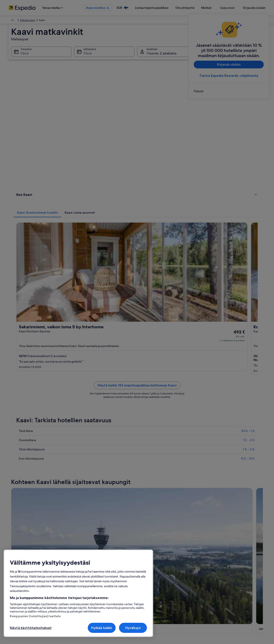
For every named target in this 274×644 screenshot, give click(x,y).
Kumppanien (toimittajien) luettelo (35, 616)
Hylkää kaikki (102, 628)
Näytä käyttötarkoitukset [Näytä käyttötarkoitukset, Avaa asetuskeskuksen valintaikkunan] (31, 628)
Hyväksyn (133, 628)
